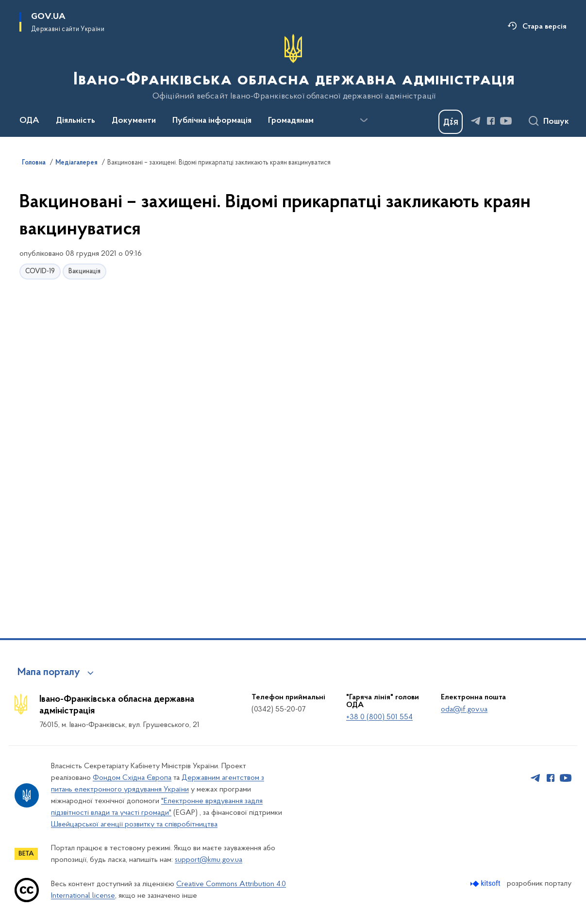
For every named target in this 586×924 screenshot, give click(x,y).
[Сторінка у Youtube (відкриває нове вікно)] (506, 121)
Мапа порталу (49, 673)
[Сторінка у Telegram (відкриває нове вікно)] (476, 121)
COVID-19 (40, 272)
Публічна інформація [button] (212, 121)
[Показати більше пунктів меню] (364, 120)
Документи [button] (134, 121)
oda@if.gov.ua (464, 709)
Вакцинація (84, 272)
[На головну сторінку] (293, 67)
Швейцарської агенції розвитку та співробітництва (134, 825)
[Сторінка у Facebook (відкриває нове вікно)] (491, 121)
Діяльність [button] (75, 121)
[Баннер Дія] (451, 122)
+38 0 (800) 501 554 (379, 717)
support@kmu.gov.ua (209, 860)
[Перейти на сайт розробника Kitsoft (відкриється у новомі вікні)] (486, 883)
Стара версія (544, 27)
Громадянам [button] (291, 121)
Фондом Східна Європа (132, 778)
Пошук (556, 122)
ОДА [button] (29, 121)
